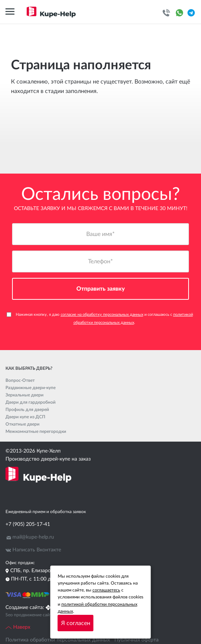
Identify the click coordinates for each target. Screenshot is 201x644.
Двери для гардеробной (31, 402)
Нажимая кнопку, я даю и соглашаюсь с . (100, 318)
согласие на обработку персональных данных (102, 315)
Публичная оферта (136, 640)
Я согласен (76, 623)
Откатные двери (22, 424)
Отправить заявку (101, 289)
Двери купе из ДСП (25, 417)
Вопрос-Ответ (20, 380)
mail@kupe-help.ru (33, 537)
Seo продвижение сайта (30, 615)
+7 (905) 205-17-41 (28, 524)
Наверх (18, 627)
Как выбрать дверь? (29, 368)
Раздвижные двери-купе (31, 388)
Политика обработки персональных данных (58, 640)
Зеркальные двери (24, 395)
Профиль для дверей (27, 410)
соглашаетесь (106, 590)
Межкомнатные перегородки (36, 431)
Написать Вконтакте (37, 550)
